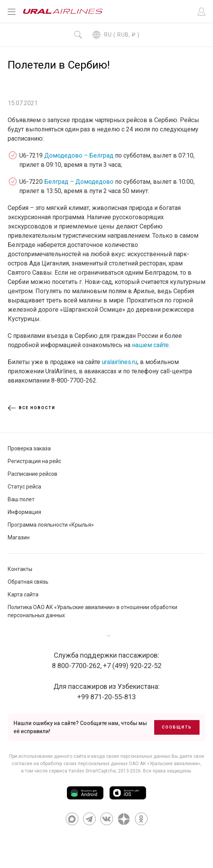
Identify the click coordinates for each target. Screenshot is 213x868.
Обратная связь (28, 582)
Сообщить (177, 727)
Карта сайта (23, 594)
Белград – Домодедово (79, 182)
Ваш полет (21, 499)
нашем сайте (150, 345)
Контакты (20, 569)
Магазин (19, 537)
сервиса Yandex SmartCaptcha (82, 771)
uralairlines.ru (120, 362)
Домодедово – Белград (79, 155)
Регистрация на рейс (34, 461)
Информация (24, 512)
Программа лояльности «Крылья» (51, 525)
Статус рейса (24, 487)
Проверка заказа (29, 448)
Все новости (32, 408)
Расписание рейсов (32, 474)
